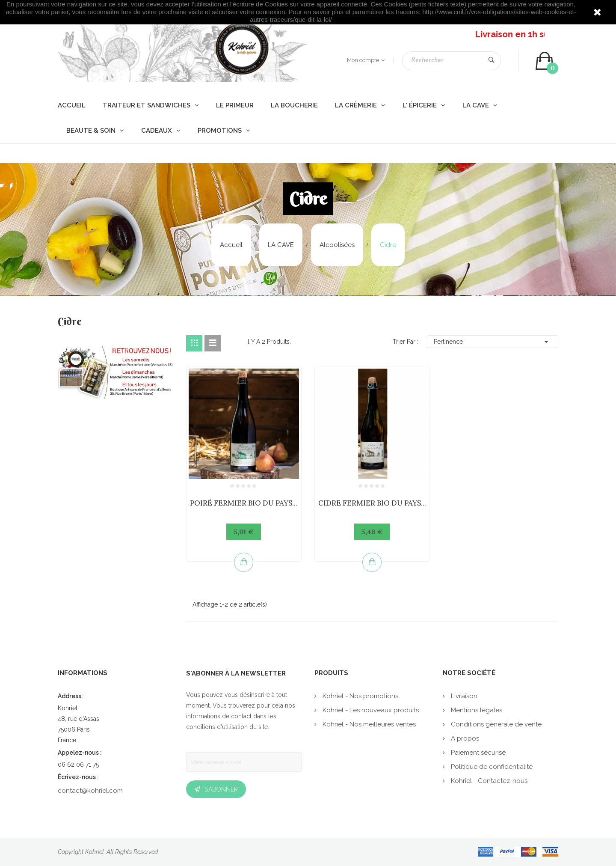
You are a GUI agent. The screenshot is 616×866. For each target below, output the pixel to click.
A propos (464, 738)
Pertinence (493, 342)
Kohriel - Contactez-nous (488, 781)
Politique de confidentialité (491, 767)
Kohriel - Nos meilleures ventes (368, 724)
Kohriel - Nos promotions (360, 696)
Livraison (463, 696)
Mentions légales (476, 710)
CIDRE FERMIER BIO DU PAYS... (372, 503)
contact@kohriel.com (90, 791)
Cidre (70, 322)
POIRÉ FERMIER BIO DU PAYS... (244, 503)
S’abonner (221, 789)
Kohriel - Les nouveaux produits (370, 710)
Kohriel (95, 852)
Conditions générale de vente (495, 724)
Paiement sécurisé (477, 753)
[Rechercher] (452, 61)
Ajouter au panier (244, 562)
